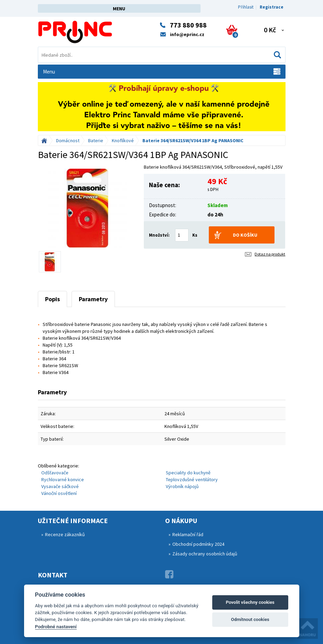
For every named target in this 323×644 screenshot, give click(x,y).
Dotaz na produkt (270, 254)
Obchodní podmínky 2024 (198, 544)
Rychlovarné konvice (63, 479)
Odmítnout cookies (250, 619)
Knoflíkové (123, 140)
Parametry (93, 299)
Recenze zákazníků (65, 534)
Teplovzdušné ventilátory (192, 479)
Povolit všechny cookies (250, 602)
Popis (52, 299)
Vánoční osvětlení (59, 493)
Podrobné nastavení (56, 626)
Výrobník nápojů (182, 486)
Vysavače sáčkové (60, 486)
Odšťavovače (55, 473)
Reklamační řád (188, 534)
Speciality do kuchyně (188, 473)
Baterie (96, 140)
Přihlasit (246, 7)
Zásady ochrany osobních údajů (205, 554)
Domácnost (68, 140)
